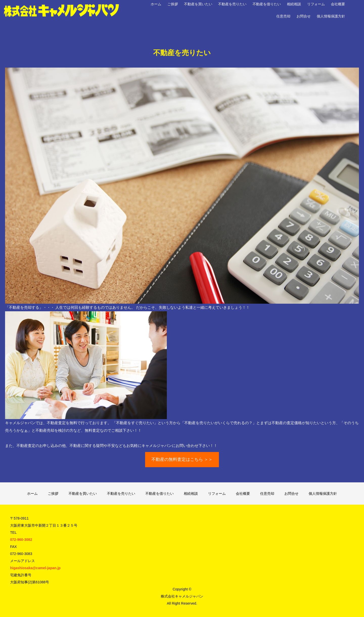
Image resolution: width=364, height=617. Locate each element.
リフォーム (316, 4)
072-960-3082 (21, 540)
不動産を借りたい (267, 4)
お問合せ (304, 16)
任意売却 (283, 16)
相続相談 (294, 4)
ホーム (156, 4)
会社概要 (338, 4)
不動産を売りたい (232, 4)
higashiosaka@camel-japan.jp (35, 568)
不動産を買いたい (198, 4)
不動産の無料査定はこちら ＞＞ (182, 459)
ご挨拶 (173, 4)
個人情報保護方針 (331, 16)
